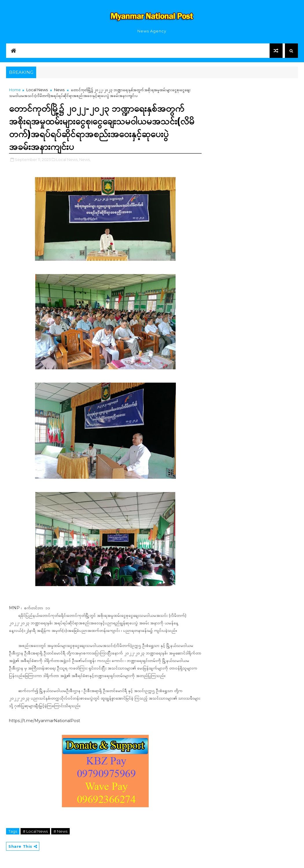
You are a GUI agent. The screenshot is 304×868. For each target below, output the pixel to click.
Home (15, 90)
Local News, (67, 159)
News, (85, 159)
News (59, 90)
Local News (37, 90)
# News (60, 831)
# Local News (35, 831)
